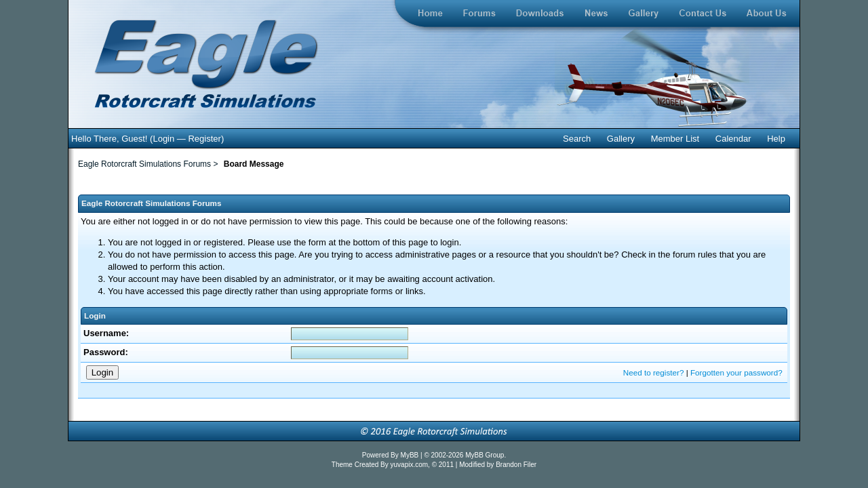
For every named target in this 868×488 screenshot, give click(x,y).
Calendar (733, 139)
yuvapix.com (410, 465)
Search (577, 139)
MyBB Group (485, 455)
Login (163, 139)
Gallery (621, 139)
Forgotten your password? (736, 372)
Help (776, 139)
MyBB (411, 455)
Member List (675, 139)
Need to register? (654, 372)
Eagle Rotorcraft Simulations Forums (144, 164)
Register (204, 139)
